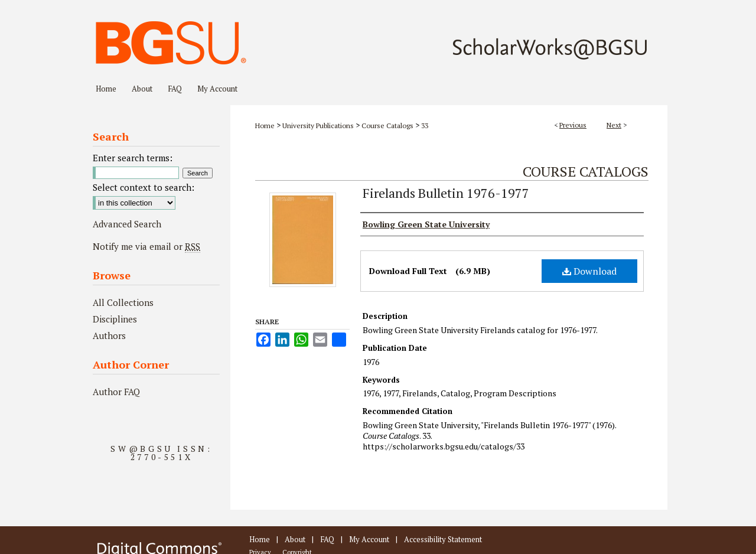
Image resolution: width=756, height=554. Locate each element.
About (295, 539)
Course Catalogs (387, 126)
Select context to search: (144, 187)
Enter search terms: (133, 158)
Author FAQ (116, 392)
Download (589, 271)
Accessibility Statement (443, 539)
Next (614, 125)
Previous (573, 125)
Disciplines (115, 319)
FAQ (327, 539)
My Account (369, 539)
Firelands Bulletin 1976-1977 (446, 193)
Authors (109, 335)
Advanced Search (127, 224)
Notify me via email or (146, 246)
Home (265, 126)
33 (425, 126)
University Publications (318, 126)
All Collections (123, 302)
